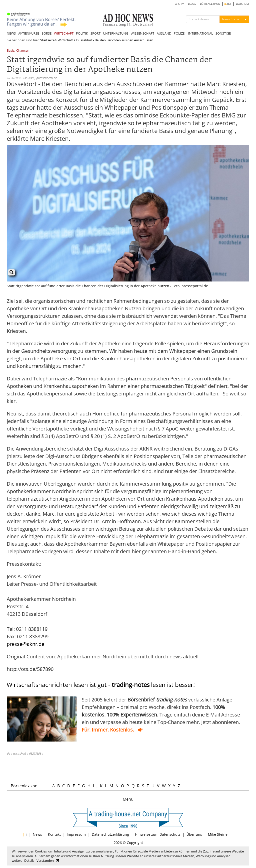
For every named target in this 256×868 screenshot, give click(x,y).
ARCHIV (179, 4)
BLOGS (192, 4)
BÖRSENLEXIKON (210, 4)
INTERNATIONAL (200, 33)
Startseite (47, 40)
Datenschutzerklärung (110, 834)
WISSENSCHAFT (142, 33)
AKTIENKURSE (29, 33)
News (37, 834)
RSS (228, 4)
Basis (10, 51)
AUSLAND (164, 33)
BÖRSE (46, 33)
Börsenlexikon (24, 786)
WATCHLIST (243, 4)
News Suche (231, 19)
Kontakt (54, 834)
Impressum (76, 834)
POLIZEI (180, 33)
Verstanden (45, 860)
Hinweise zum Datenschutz (158, 834)
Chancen (23, 51)
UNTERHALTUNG (116, 33)
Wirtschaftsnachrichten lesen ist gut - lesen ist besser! (101, 685)
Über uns (194, 834)
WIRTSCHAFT (64, 33)
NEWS (11, 33)
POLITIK (82, 33)
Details (29, 860)
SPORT (95, 33)
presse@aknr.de (25, 644)
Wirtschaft (65, 40)
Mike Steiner (218, 834)
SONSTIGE (223, 33)
